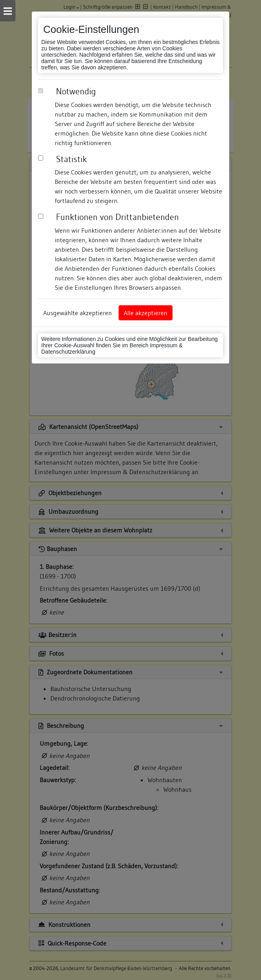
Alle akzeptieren (146, 313)
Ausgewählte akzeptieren (78, 313)
